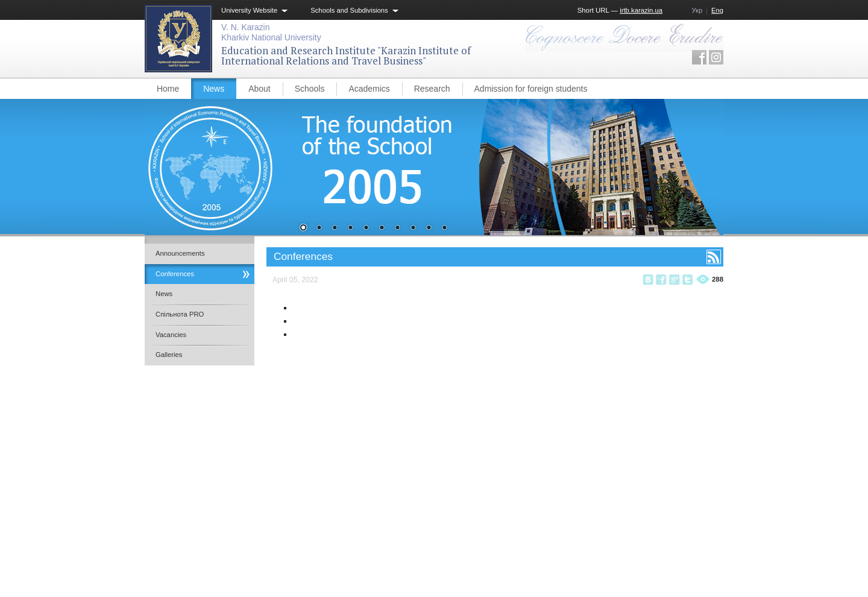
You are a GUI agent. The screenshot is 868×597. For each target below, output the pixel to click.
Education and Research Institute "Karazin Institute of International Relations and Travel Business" (346, 56)
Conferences (175, 274)
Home (168, 89)
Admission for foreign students (531, 89)
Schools (310, 89)
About (259, 89)
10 (444, 229)
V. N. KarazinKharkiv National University (271, 32)
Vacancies (171, 335)
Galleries (169, 355)
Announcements (180, 253)
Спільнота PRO (180, 314)
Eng (717, 10)
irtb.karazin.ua (641, 10)
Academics (369, 89)
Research (432, 89)
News (214, 89)
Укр (697, 10)
